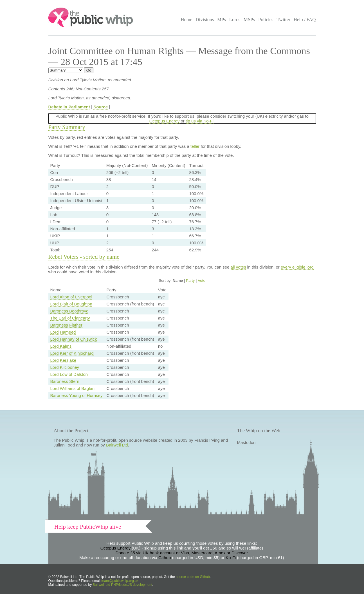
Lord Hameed (63, 332)
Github (165, 558)
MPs (222, 20)
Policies (266, 20)
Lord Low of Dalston (69, 374)
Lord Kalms (61, 346)
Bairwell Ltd (117, 445)
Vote (202, 281)
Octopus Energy (165, 121)
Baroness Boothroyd (69, 311)
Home (186, 20)
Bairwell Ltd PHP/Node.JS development (123, 585)
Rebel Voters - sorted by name (84, 257)
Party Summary (67, 127)
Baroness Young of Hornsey (77, 395)
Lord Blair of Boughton (71, 304)
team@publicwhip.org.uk (120, 581)
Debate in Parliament (69, 107)
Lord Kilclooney (65, 367)
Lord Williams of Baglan (73, 388)
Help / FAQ (305, 20)
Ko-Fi (231, 558)
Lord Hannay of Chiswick (74, 339)
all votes (238, 267)
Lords (235, 20)
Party (190, 281)
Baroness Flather (66, 325)
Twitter (283, 20)
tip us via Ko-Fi (200, 121)
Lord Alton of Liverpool (71, 297)
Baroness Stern (65, 381)
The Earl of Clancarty (70, 318)
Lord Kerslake (63, 360)
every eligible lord (297, 267)
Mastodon (246, 442)
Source (101, 107)
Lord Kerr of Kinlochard (72, 353)
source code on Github (193, 577)
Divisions (205, 20)
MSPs (249, 20)
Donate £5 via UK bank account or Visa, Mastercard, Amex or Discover (182, 553)
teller (195, 146)
